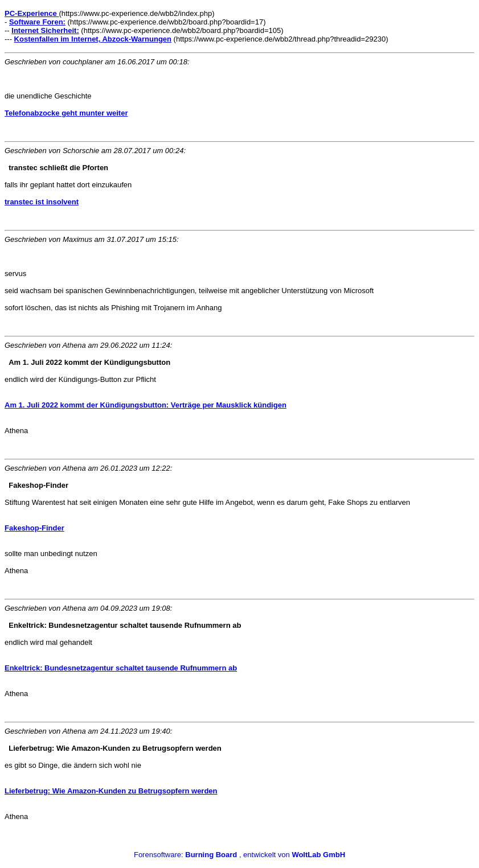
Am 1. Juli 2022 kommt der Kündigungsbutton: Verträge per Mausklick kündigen (146, 405)
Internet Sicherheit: (45, 30)
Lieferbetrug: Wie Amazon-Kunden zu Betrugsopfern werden (111, 791)
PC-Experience (32, 13)
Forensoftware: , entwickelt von (240, 855)
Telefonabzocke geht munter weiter (66, 113)
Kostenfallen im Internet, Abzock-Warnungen (93, 39)
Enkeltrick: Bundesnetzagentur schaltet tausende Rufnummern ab (121, 668)
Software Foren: (37, 22)
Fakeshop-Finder (34, 528)
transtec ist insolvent (42, 202)
